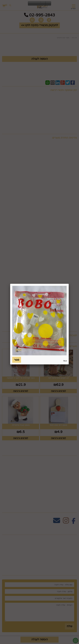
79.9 (65, 361)
